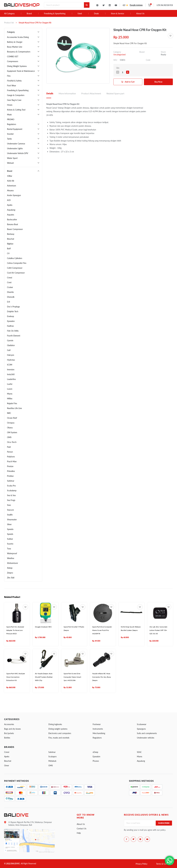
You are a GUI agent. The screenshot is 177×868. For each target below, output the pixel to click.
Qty (118, 68)
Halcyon (11, 355)
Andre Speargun (14, 195)
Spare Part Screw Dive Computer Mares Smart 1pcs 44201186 (72, 677)
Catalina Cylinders (15, 258)
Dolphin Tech (13, 311)
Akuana (10, 190)
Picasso (96, 761)
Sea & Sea (11, 495)
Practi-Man (12, 461)
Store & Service (117, 14)
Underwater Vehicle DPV (18, 153)
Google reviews (136, 5)
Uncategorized (119, 55)
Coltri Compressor (15, 268)
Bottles (7, 738)
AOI (9, 200)
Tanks (9, 139)
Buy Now (158, 82)
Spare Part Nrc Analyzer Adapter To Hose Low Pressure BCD (15, 630)
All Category (9, 14)
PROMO (11, 119)
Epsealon (11, 321)
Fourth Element (14, 336)
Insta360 (11, 374)
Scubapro (52, 756)
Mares (10, 394)
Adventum (12, 186)
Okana (10, 428)
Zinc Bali (11, 578)
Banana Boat (13, 224)
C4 (8, 253)
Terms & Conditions (164, 864)
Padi (9, 447)
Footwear (97, 724)
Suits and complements (147, 733)
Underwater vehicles (146, 738)
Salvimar (11, 481)
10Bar (10, 176)
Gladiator (11, 345)
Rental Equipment (15, 129)
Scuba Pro (11, 486)
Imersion (11, 370)
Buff (9, 249)
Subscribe (164, 823)
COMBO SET (13, 56)
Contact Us (82, 829)
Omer (7, 765)
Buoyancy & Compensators (19, 52)
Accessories (9, 724)
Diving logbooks (55, 724)
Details (50, 93)
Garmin (10, 340)
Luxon (10, 389)
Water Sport (12, 158)
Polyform (11, 457)
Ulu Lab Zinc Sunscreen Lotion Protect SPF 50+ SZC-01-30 (158, 630)
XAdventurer (13, 563)
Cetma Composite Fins (17, 263)
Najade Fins (12, 403)
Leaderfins (11, 379)
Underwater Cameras (16, 144)
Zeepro (10, 573)
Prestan (10, 466)
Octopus (11, 423)
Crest (9, 282)
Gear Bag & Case (14, 100)
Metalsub (52, 761)
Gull (9, 350)
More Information (67, 93)
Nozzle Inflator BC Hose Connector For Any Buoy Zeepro (102, 677)
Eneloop (11, 316)
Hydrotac (11, 360)
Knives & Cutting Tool (16, 110)
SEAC (139, 752)
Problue (10, 476)
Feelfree (10, 326)
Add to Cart (130, 82)
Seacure (10, 510)
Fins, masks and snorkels (59, 738)
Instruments (98, 729)
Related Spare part (115, 93)
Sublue (10, 539)
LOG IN (165, 5)
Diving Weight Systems (17, 66)
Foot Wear (12, 86)
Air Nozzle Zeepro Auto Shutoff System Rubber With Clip (44, 677)
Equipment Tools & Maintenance (21, 71)
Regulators (12, 124)
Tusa (9, 549)
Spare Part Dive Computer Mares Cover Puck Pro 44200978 (102, 630)
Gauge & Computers (16, 95)
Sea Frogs (11, 500)
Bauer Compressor (15, 229)
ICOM (10, 365)
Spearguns (141, 729)
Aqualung (11, 210)
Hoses (10, 105)
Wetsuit (10, 163)
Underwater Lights (15, 148)
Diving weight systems (58, 729)
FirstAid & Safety (14, 81)
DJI (9, 302)
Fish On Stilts (13, 331)
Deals (96, 14)
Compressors (13, 61)
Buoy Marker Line (15, 47)
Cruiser (10, 287)
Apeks (10, 205)
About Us (140, 14)
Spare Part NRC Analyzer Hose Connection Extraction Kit (16, 677)
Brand (29, 14)
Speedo (10, 529)
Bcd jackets (9, 733)
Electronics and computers (60, 733)
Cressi (10, 278)
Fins (9, 76)
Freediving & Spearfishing (55, 14)
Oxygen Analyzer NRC (43, 627)
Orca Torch (12, 442)
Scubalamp (12, 490)
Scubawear (142, 724)
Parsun (10, 452)
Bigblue (10, 244)
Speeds (10, 534)
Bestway (11, 234)
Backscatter (12, 219)
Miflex (10, 399)
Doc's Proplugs (13, 307)
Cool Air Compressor (16, 273)
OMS (9, 437)
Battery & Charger (15, 42)
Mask (9, 115)
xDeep (95, 752)
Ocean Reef (12, 418)
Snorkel (10, 134)
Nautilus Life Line (14, 408)
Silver (9, 524)
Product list (9, 23)
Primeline (11, 471)
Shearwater (12, 520)
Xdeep (10, 568)
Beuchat (11, 239)
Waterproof (12, 553)
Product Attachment (91, 93)
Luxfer (10, 384)
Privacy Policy (141, 864)
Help (79, 833)
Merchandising (99, 733)
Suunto (10, 544)
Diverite (10, 292)
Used (80, 14)
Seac (9, 505)
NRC (9, 413)
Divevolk (11, 297)
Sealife (10, 515)
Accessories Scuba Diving (18, 37)
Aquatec (11, 215)
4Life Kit (11, 181)
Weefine (11, 558)
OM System (12, 432)
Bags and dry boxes (12, 729)
